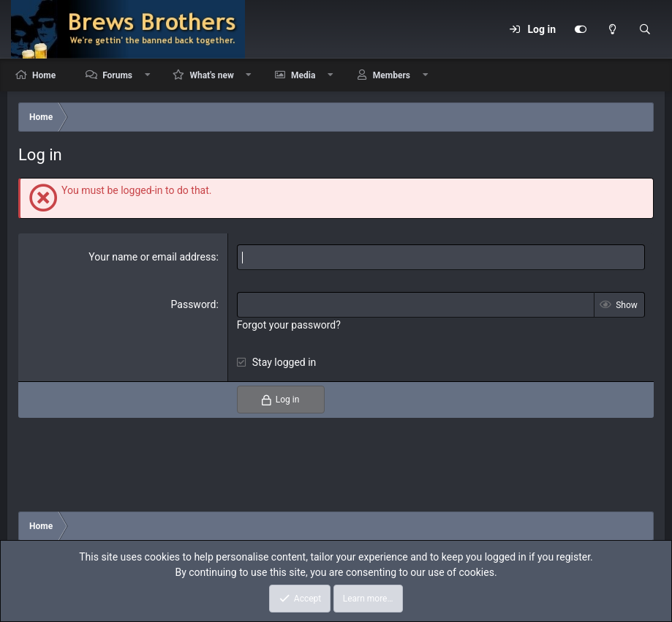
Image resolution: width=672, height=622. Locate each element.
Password (194, 304)
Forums (117, 75)
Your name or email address (152, 257)
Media (303, 75)
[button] (148, 75)
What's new (211, 75)
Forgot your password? (289, 325)
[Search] (645, 29)
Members (392, 75)
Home (44, 75)
